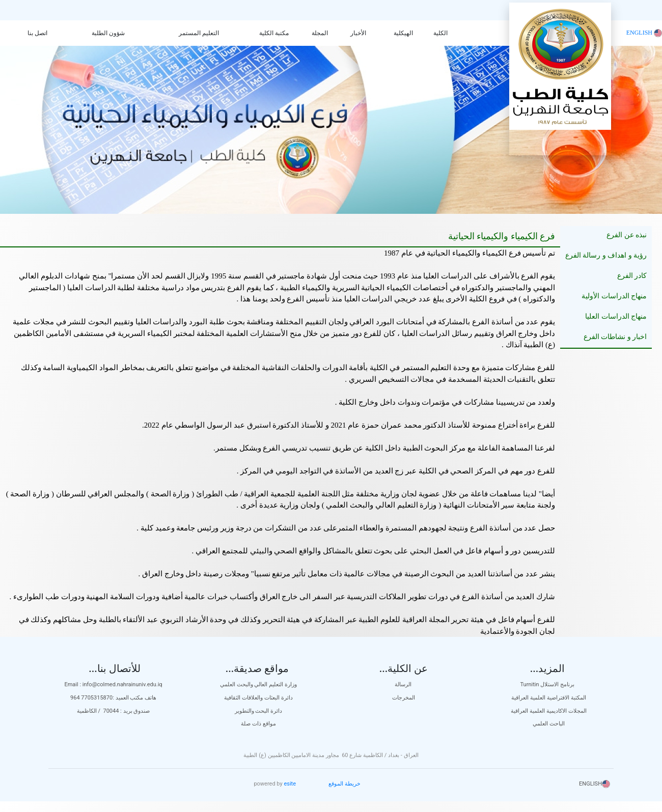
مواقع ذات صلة (258, 724)
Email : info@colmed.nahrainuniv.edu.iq (113, 684)
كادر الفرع (632, 276)
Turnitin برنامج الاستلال (549, 684)
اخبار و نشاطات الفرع (615, 337)
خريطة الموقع (344, 784)
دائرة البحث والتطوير (258, 711)
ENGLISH (644, 33)
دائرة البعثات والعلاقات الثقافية (258, 698)
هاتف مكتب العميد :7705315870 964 (113, 698)
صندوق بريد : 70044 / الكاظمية (114, 711)
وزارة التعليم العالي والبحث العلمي (258, 684)
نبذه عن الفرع (627, 235)
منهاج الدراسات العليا (616, 316)
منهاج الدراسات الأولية (614, 296)
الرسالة (404, 684)
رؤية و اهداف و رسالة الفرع (606, 255)
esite (290, 784)
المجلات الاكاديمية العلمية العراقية (548, 711)
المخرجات (404, 698)
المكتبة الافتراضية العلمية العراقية (548, 698)
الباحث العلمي (549, 724)
